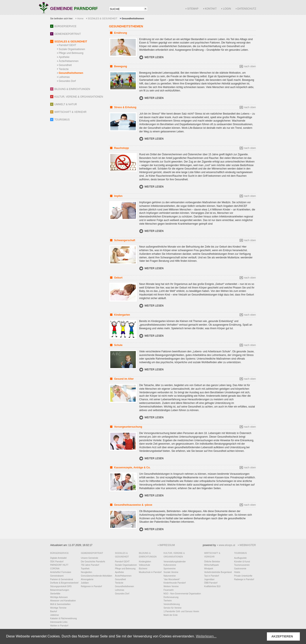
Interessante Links (59, 622)
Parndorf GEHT (67, 45)
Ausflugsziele (240, 558)
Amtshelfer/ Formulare (61, 572)
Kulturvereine (170, 565)
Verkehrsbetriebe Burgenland (218, 572)
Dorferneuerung (171, 597)
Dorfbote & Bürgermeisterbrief (64, 583)
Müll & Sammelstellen (60, 604)
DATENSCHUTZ (247, 9)
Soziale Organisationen (72, 49)
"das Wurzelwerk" (172, 579)
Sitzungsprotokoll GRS (61, 586)
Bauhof (54, 611)
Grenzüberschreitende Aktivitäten (97, 576)
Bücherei (143, 569)
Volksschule (144, 565)
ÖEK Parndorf (57, 562)
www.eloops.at (227, 545)
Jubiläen (85, 583)
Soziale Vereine (171, 572)
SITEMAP (193, 9)
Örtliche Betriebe (212, 562)
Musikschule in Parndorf (150, 572)
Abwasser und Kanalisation (63, 601)
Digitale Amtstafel (58, 558)
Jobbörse (55, 615)
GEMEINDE (74, 9)
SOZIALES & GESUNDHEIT (103, 18)
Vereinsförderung (172, 604)
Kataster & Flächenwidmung (63, 618)
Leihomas (64, 77)
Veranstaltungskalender (175, 562)
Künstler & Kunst (242, 562)
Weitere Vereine (171, 586)
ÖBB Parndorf (211, 583)
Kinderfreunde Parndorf (175, 583)
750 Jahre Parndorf (90, 565)
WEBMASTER (248, 545)
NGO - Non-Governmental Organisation (182, 594)
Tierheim (168, 601)
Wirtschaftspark (212, 565)
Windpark (209, 569)
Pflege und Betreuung (71, 53)
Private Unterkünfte (243, 576)
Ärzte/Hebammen (69, 61)
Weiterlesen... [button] (206, 636)
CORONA (55, 569)
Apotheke (64, 57)
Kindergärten (145, 562)
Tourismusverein (242, 565)
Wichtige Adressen (59, 597)
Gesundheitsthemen (71, 73)
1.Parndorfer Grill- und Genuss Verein (181, 611)
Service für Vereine (173, 608)
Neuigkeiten (87, 572)
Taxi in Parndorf (212, 576)
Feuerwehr (169, 590)
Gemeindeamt (57, 576)
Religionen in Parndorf (91, 586)
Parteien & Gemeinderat (62, 579)
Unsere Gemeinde (90, 558)
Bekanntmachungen (60, 590)
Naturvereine (170, 576)
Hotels (237, 572)
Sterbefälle (55, 594)
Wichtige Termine (58, 608)
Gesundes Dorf (67, 81)
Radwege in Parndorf (244, 579)
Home (80, 18)
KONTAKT (211, 9)
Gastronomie (240, 569)
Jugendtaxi (209, 579)
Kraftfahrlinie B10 (212, 586)
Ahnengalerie (87, 579)
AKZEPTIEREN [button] (282, 636)
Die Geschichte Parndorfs (93, 562)
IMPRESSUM (167, 545)
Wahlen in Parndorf (59, 626)
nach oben (250, 66)
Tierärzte (64, 69)
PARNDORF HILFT (59, 565)
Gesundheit (65, 65)
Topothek (85, 569)
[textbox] (126, 9)
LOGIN (227, 9)
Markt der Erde (171, 615)
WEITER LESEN (154, 57)
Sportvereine (170, 569)
